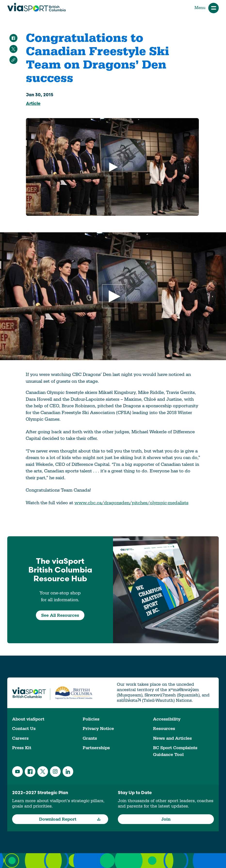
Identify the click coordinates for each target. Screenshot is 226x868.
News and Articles (172, 738)
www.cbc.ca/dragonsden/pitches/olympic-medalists (131, 503)
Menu (207, 8)
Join (166, 819)
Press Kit (22, 748)
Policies (91, 719)
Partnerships (96, 748)
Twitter (43, 772)
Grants (90, 738)
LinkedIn (68, 772)
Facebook (30, 772)
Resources (164, 729)
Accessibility (167, 719)
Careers (20, 738)
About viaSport (28, 719)
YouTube (17, 772)
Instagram (55, 772)
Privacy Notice (98, 729)
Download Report (70, 819)
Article (33, 104)
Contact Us (24, 729)
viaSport (36, 7)
